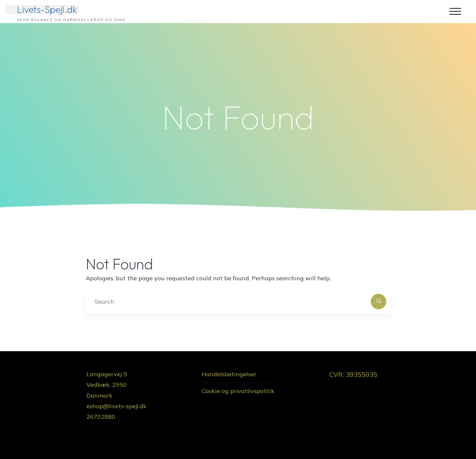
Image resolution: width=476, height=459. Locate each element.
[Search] (379, 302)
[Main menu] (455, 12)
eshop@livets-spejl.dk (116, 406)
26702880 (101, 417)
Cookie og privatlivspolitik (238, 391)
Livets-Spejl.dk (47, 9)
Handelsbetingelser (229, 374)
